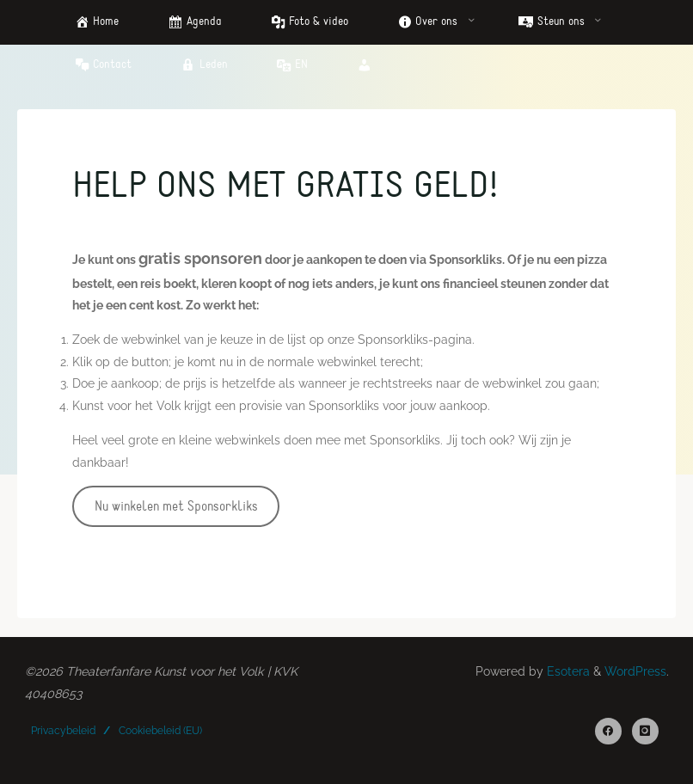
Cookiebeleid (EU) (160, 731)
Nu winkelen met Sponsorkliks (175, 506)
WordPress (635, 671)
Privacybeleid (63, 731)
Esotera (567, 671)
